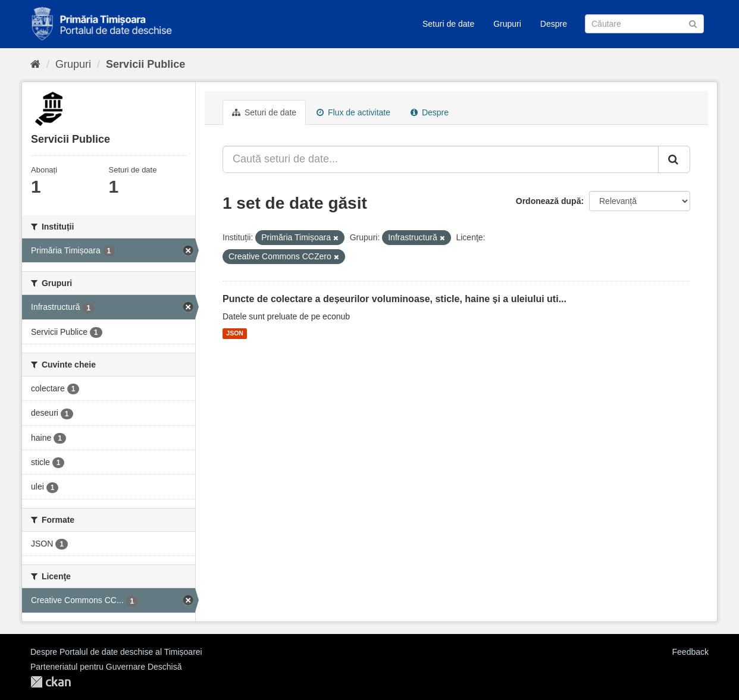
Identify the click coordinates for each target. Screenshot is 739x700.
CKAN (51, 682)
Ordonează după (549, 201)
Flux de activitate (353, 112)
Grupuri (507, 24)
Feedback (691, 652)
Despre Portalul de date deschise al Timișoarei (116, 652)
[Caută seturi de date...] (441, 159)
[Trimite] (693, 23)
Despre (554, 24)
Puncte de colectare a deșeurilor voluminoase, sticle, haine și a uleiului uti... (394, 299)
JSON (235, 334)
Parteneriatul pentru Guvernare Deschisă (106, 667)
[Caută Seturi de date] (644, 24)
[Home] (35, 64)
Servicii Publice (145, 64)
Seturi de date (448, 24)
